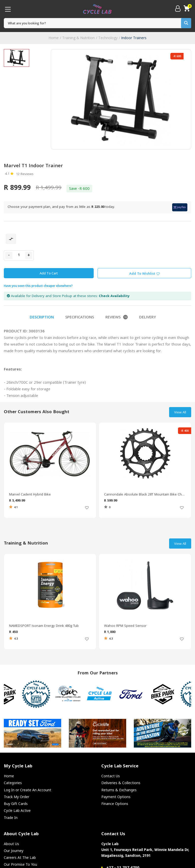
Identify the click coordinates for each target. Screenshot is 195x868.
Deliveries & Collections (121, 783)
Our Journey (14, 851)
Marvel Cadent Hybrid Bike (30, 495)
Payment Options (116, 797)
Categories (13, 783)
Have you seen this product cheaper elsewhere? (38, 286)
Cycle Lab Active (17, 810)
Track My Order (17, 797)
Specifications (80, 318)
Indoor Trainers (134, 38)
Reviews (117, 318)
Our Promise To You (20, 864)
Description (42, 318)
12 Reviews (25, 174)
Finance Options (115, 804)
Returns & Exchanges (119, 790)
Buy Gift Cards (16, 804)
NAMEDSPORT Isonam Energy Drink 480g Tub (44, 626)
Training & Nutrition (78, 38)
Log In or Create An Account (28, 790)
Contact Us (111, 776)
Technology (108, 38)
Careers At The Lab (20, 857)
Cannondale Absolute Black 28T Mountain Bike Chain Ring (145, 495)
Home (54, 38)
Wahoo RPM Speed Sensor (125, 626)
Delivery (148, 318)
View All (180, 413)
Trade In (11, 818)
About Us (11, 844)
